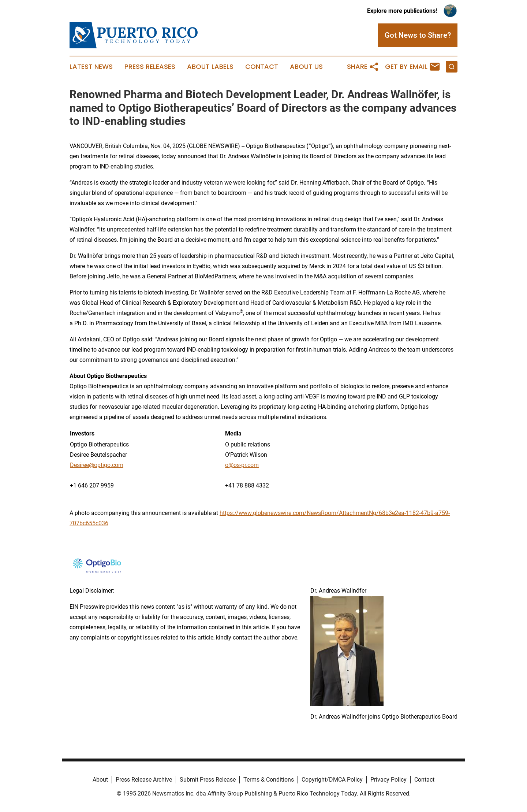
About (100, 780)
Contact (262, 67)
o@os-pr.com (242, 465)
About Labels (210, 67)
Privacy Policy (388, 780)
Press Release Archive (144, 780)
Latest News (91, 67)
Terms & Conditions (269, 780)
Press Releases (150, 67)
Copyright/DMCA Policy (332, 780)
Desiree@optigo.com (97, 465)
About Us (306, 67)
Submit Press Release (208, 780)
